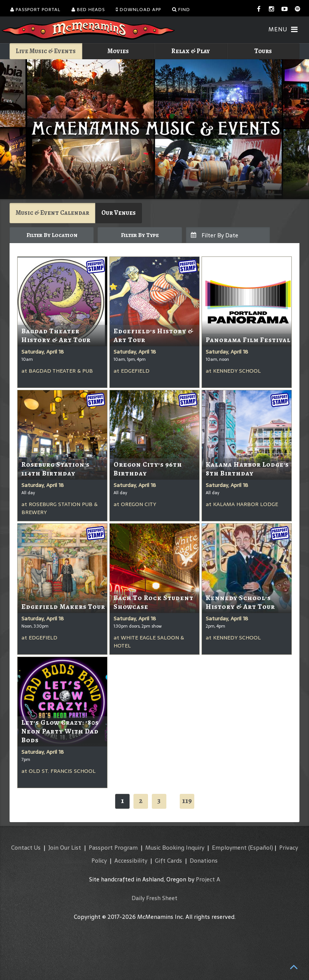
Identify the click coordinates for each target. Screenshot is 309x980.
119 (187, 801)
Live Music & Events (46, 51)
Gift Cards (168, 861)
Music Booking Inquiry (175, 848)
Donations (204, 861)
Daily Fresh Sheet (154, 898)
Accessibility (131, 861)
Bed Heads (88, 10)
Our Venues (119, 213)
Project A (208, 879)
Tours (263, 51)
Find (181, 10)
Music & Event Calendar (52, 213)
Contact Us (26, 848)
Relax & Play (191, 51)
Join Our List (65, 848)
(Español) (261, 848)
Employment (229, 848)
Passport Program (113, 848)
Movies (118, 51)
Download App (138, 10)
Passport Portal (35, 10)
